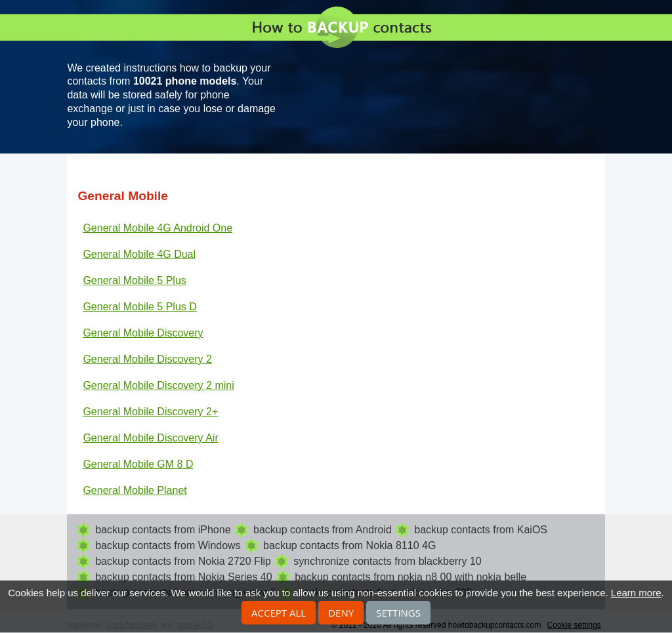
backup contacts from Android (323, 530)
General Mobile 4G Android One (157, 228)
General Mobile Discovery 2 (147, 359)
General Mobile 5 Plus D (139, 307)
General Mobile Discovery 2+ (150, 412)
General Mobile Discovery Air (150, 438)
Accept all (279, 613)
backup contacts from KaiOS (481, 530)
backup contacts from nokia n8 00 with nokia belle (410, 577)
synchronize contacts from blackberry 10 (387, 561)
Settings (398, 613)
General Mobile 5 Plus (134, 280)
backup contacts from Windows (168, 545)
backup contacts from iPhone (163, 530)
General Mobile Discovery (143, 333)
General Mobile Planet (135, 490)
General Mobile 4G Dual (139, 254)
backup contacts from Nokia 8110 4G (349, 545)
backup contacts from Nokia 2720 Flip (183, 561)
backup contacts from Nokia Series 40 (183, 577)
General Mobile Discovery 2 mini (158, 385)
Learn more (636, 593)
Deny (341, 613)
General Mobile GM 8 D (138, 464)
